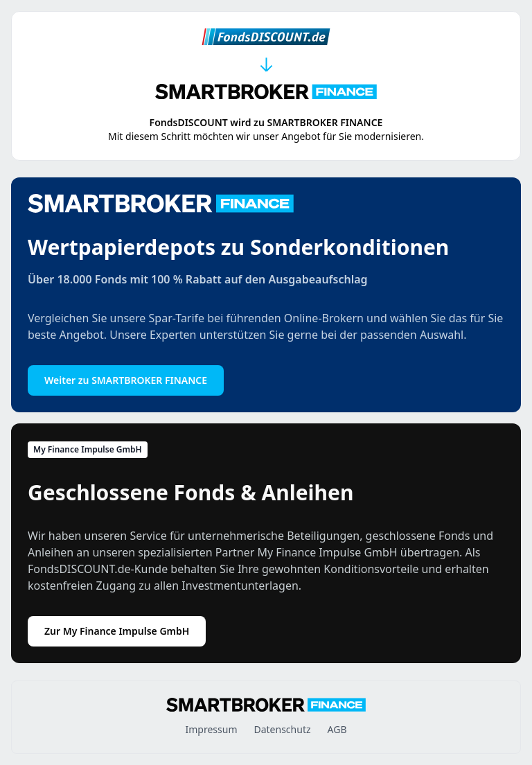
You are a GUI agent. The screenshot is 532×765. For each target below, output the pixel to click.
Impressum (211, 729)
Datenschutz (282, 729)
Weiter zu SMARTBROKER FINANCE (126, 380)
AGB (337, 729)
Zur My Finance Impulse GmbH (117, 631)
